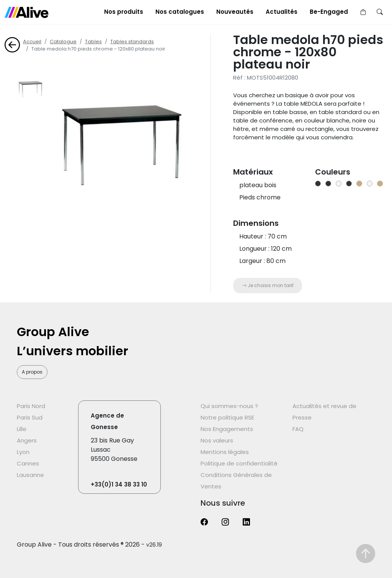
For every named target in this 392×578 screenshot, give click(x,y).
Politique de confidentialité (239, 463)
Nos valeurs (217, 440)
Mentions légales (225, 452)
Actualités (282, 12)
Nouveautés (235, 12)
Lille (22, 429)
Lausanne (30, 475)
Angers (27, 440)
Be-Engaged (329, 12)
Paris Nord (31, 406)
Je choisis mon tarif (268, 285)
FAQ (298, 429)
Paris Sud (30, 417)
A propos (32, 372)
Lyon (23, 452)
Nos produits (124, 12)
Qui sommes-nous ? (229, 406)
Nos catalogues (180, 12)
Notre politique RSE (227, 417)
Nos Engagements (227, 429)
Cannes (28, 463)
